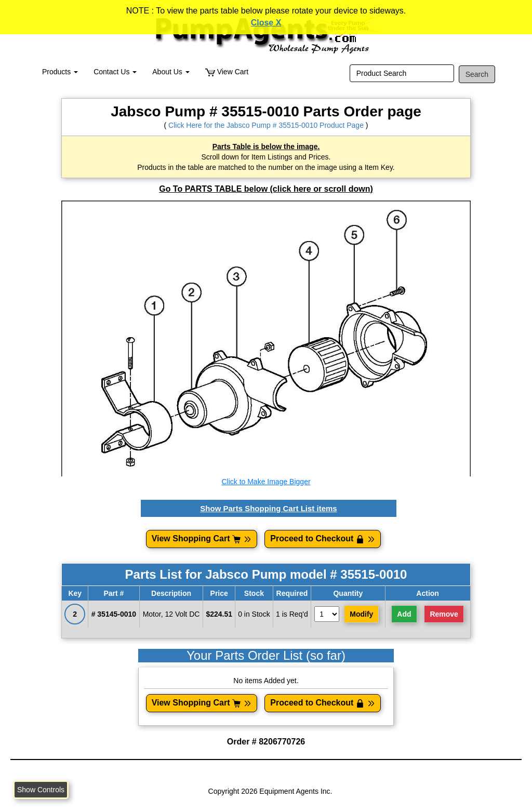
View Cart (227, 72)
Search (477, 74)
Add (404, 614)
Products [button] (60, 72)
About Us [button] (171, 72)
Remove (444, 614)
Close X (266, 23)
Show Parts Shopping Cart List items (268, 508)
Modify (361, 614)
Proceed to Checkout (323, 538)
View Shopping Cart (202, 538)
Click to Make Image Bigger (266, 482)
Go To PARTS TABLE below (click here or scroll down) (266, 189)
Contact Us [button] (115, 72)
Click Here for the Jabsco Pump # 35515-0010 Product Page (266, 125)
